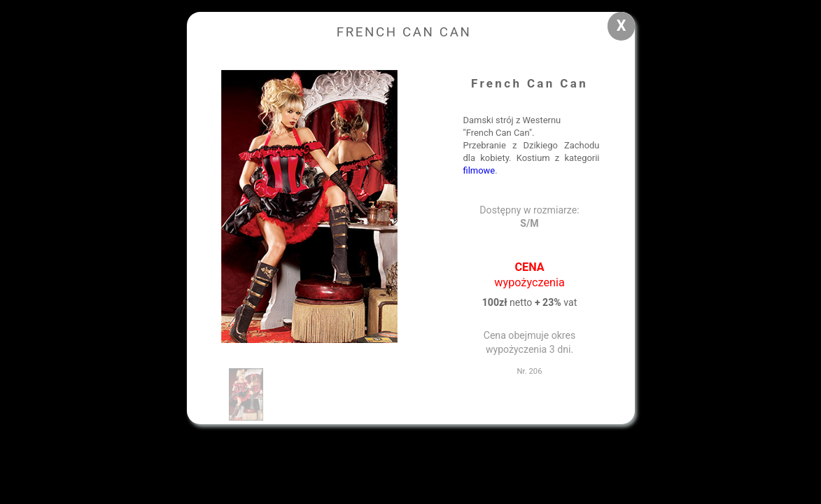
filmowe (479, 170)
